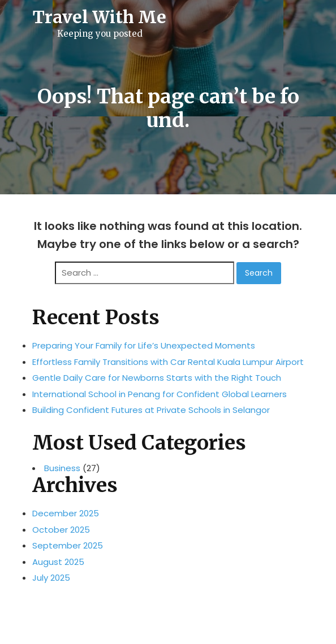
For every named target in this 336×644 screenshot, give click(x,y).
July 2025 (51, 578)
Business (62, 468)
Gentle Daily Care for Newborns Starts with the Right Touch (157, 378)
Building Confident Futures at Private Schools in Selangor (151, 410)
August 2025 (58, 562)
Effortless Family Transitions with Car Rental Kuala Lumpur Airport (168, 362)
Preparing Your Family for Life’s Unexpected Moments (144, 345)
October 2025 (61, 530)
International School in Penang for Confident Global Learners (160, 394)
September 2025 (68, 545)
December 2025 (66, 513)
